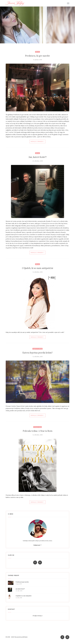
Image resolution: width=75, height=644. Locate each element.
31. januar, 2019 (38, 60)
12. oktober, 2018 (38, 272)
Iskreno (38, 52)
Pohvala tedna (37, 427)
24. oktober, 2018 (38, 161)
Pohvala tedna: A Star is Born (38, 431)
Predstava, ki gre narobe (37, 56)
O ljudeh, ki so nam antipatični (38, 268)
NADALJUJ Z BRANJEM (37, 141)
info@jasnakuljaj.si (38, 616)
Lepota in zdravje (38, 349)
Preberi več (38, 545)
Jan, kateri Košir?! (38, 157)
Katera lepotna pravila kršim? (37, 353)
